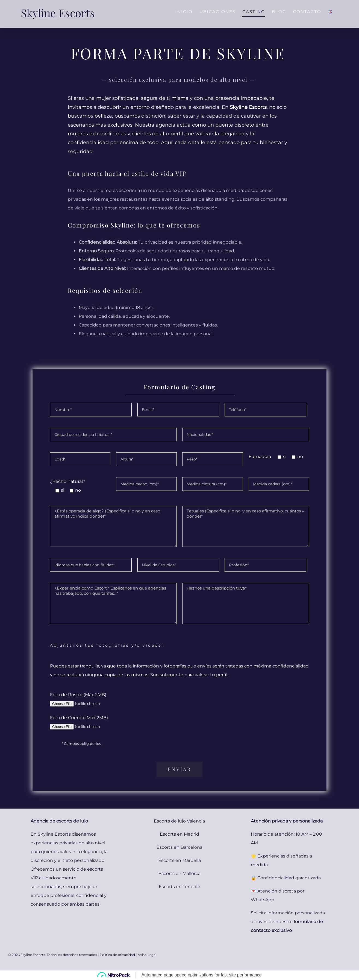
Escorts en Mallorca (179, 873)
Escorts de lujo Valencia (179, 821)
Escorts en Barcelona (179, 847)
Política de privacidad (117, 955)
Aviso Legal (147, 955)
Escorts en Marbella (179, 860)
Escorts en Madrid (179, 834)
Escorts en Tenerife (179, 887)
